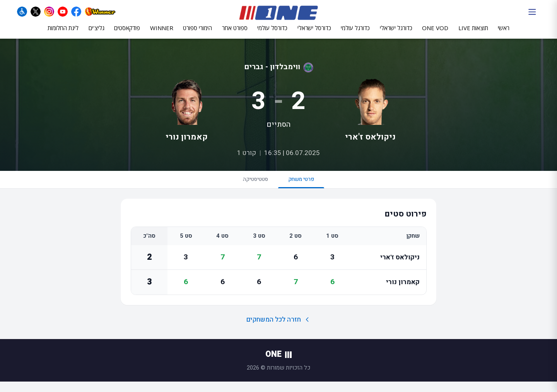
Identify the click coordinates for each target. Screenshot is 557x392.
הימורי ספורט (197, 34)
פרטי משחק (306, 191)
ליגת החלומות (63, 34)
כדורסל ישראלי (314, 34)
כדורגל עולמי (355, 34)
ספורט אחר (235, 34)
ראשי (504, 34)
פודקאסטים (127, 34)
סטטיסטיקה (251, 187)
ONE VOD (435, 34)
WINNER (162, 34)
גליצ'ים (97, 34)
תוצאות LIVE (473, 34)
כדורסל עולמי (272, 34)
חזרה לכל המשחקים (279, 330)
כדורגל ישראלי (396, 34)
